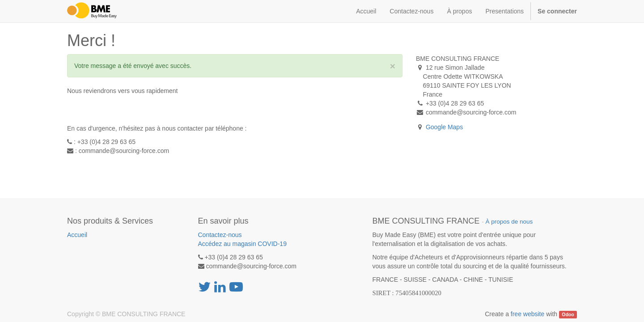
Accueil (77, 235)
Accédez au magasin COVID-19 (242, 244)
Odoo (568, 314)
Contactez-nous (220, 235)
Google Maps (444, 127)
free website (527, 314)
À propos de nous (509, 222)
